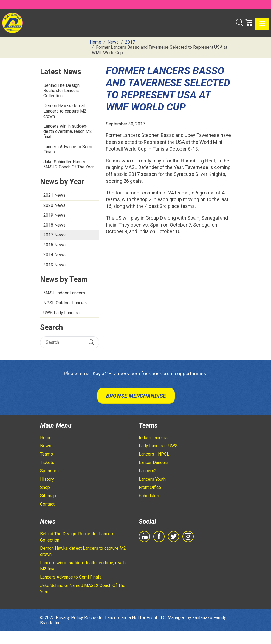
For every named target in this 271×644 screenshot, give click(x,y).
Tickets (47, 463)
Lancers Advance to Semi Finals (68, 149)
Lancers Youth (152, 479)
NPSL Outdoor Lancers (65, 303)
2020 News (54, 205)
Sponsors (49, 471)
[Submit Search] (91, 342)
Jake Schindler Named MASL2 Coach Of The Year (69, 164)
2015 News (54, 245)
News (46, 446)
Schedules (149, 496)
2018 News (54, 225)
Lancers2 (148, 471)
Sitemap (48, 496)
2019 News (54, 215)
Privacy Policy (69, 618)
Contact (47, 504)
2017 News (54, 235)
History (47, 479)
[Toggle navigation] (262, 24)
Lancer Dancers (154, 463)
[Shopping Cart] (249, 23)
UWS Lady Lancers (61, 313)
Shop (45, 487)
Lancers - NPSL (154, 454)
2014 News (54, 255)
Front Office (150, 487)
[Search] (65, 342)
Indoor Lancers (153, 438)
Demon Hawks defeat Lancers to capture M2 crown (65, 111)
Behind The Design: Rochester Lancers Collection (62, 91)
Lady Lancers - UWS (158, 446)
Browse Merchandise (136, 396)
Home (46, 438)
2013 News (54, 265)
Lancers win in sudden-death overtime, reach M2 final (68, 131)
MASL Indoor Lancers (64, 293)
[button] (240, 23)
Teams (46, 454)
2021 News (54, 195)
